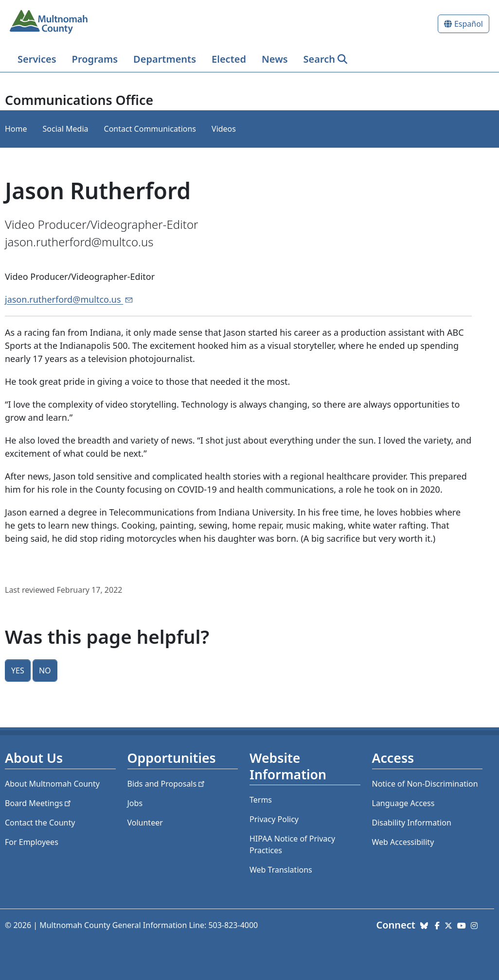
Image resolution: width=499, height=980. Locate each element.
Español (469, 24)
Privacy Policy (274, 819)
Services (37, 59)
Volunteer (145, 823)
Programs (95, 59)
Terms (261, 800)
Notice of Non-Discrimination (425, 784)
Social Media (66, 129)
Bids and (167, 784)
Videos (224, 129)
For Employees (32, 842)
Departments (165, 59)
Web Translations (281, 870)
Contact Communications (150, 129)
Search (319, 59)
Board (39, 803)
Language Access (403, 803)
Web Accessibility (403, 842)
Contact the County (40, 823)
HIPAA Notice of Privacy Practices (292, 844)
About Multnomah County (52, 784)
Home (16, 129)
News (275, 59)
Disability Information (412, 823)
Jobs (135, 803)
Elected (229, 59)
